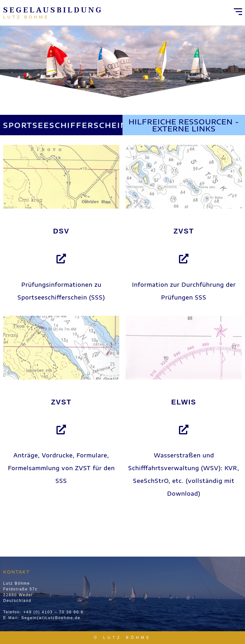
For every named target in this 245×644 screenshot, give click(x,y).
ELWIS (184, 402)
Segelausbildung (53, 10)
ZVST (184, 231)
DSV (61, 231)
